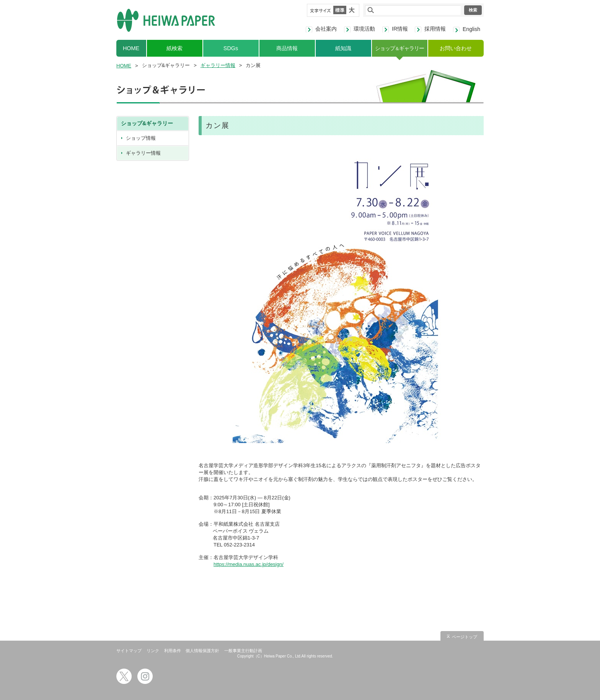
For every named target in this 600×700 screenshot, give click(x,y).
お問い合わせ (456, 48)
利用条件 (173, 651)
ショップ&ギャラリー (147, 123)
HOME (131, 48)
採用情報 (435, 29)
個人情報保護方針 (202, 651)
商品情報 (287, 48)
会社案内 (326, 29)
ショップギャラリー (399, 48)
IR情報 (400, 29)
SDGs (231, 48)
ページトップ (465, 637)
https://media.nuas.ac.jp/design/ (249, 564)
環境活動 (364, 29)
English (471, 29)
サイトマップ (129, 651)
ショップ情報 (141, 138)
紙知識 (343, 48)
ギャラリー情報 (218, 65)
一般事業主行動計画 (243, 651)
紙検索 (174, 48)
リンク (153, 651)
